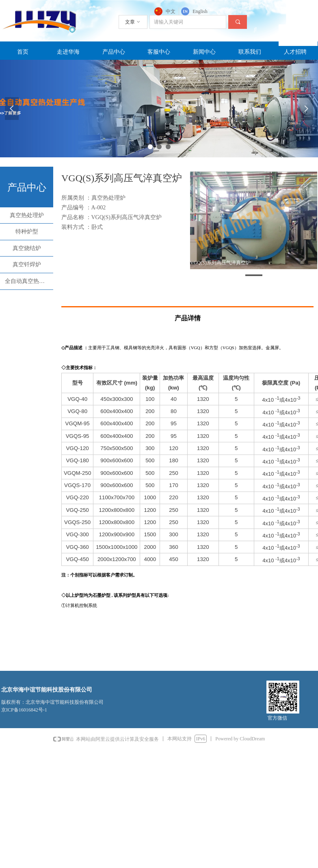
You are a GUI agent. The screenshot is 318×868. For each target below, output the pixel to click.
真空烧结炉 (27, 248)
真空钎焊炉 (27, 264)
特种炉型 (27, 232)
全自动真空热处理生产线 (29, 281)
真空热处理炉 (27, 215)
